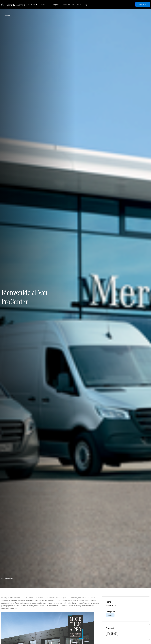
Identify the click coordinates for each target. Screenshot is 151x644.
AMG (79, 5)
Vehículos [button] (32, 5)
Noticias (110, 615)
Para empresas (55, 5)
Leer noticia (7, 578)
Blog (85, 5)
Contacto (143, 4)
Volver (6, 16)
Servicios (43, 5)
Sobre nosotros (69, 5)
